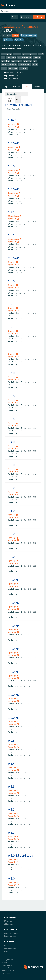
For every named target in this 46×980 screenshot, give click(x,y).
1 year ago (13, 262)
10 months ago (15, 216)
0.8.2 (11, 809)
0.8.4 (11, 763)
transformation (17, 61)
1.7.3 (11, 304)
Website (8, 40)
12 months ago (15, 239)
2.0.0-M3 (14, 143)
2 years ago (13, 538)
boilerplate (24, 68)
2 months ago (14, 147)
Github (8, 921)
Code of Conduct (10, 948)
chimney (31, 26)
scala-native (27, 61)
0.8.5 (11, 741)
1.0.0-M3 (14, 672)
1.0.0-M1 (14, 718)
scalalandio (11, 26)
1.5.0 (11, 419)
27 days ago (13, 124)
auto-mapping (7, 54)
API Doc (15, 17)
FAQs (6, 945)
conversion (17, 54)
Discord (9, 924)
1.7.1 (11, 350)
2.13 (21, 73)
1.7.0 (11, 373)
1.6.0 (11, 396)
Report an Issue (10, 936)
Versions (27, 87)
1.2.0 (11, 488)
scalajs (4, 68)
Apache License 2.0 (29, 35)
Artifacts (16, 87)
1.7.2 (11, 327)
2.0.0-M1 (14, 258)
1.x (18, 76)
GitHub (19, 40)
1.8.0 (11, 281)
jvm (3, 57)
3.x (17, 73)
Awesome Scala (26, 17)
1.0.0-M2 (14, 695)
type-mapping (13, 68)
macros (35, 65)
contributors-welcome (9, 65)
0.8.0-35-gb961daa (21, 855)
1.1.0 (11, 511)
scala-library (6, 61)
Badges (37, 87)
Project (6, 87)
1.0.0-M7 (14, 580)
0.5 (22, 79)
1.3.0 (11, 465)
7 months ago (14, 193)
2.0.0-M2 (14, 189)
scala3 (41, 54)
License (7, 951)
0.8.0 (11, 878)
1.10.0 (12, 120)
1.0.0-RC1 (15, 557)
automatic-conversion (25, 57)
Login (39, 17)
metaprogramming (24, 65)
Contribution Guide (11, 933)
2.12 (27, 73)
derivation (37, 57)
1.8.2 (11, 212)
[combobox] (17, 94)
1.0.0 (11, 534)
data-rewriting (11, 57)
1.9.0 (11, 166)
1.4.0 (11, 442)
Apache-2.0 (13, 127)
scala (35, 61)
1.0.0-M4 (14, 649)
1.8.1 (11, 235)
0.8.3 (11, 786)
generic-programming (30, 54)
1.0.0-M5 (14, 626)
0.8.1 (11, 832)
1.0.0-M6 (14, 603)
